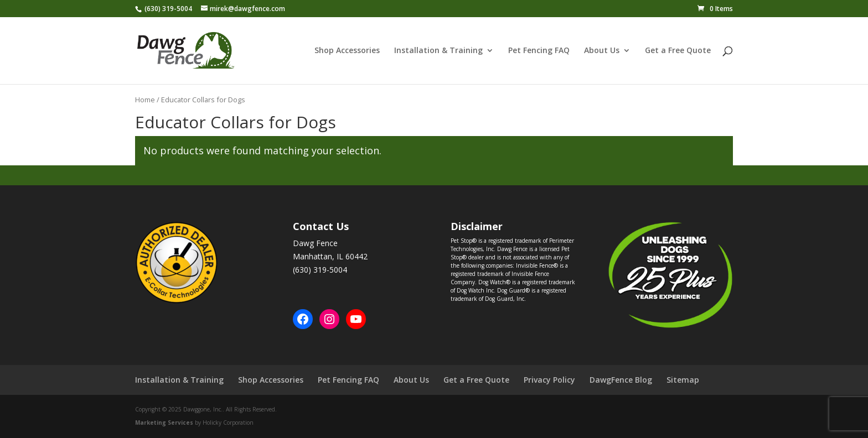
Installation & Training (438, 51)
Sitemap (683, 380)
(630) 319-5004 (168, 9)
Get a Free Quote (678, 51)
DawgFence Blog (621, 380)
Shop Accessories (347, 51)
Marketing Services (164, 423)
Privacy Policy (549, 380)
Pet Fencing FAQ (539, 51)
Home (145, 100)
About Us (602, 51)
